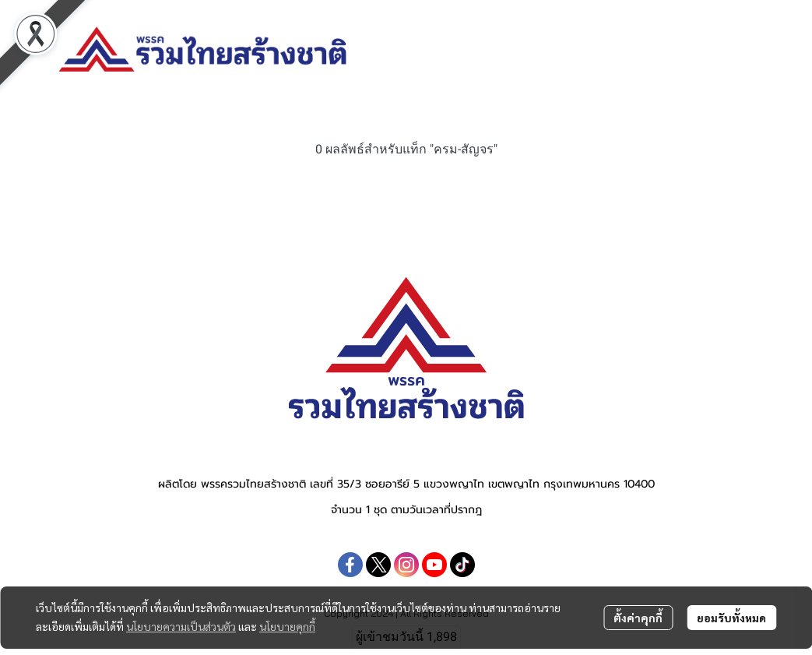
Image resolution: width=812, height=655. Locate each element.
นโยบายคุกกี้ (287, 626)
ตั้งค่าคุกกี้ (638, 618)
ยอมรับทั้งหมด (731, 618)
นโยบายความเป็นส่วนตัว (181, 626)
